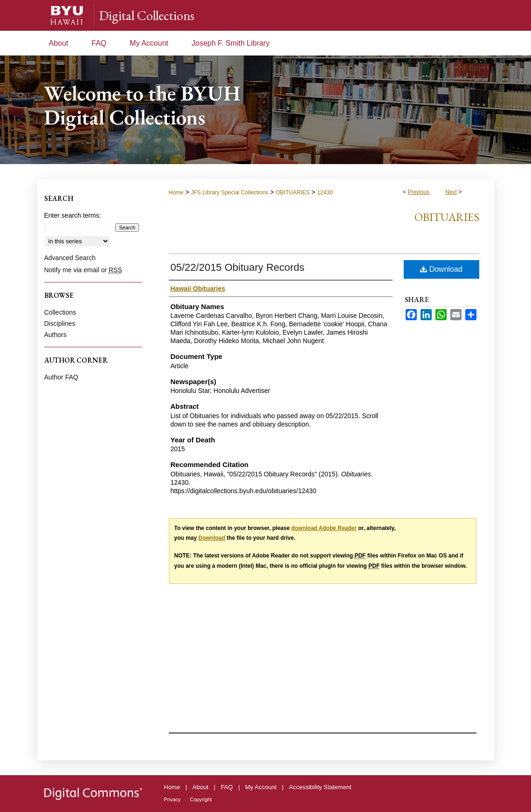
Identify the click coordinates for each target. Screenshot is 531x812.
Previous (418, 192)
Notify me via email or (83, 270)
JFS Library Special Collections (229, 193)
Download (441, 269)
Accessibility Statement (320, 787)
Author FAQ (61, 377)
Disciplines (60, 323)
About (200, 787)
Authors (55, 335)
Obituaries (447, 217)
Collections (60, 312)
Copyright (201, 799)
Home (176, 193)
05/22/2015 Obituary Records (238, 267)
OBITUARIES (293, 193)
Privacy (172, 799)
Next (451, 192)
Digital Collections (147, 15)
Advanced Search (70, 258)
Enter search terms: (73, 215)
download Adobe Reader (324, 528)
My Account (261, 787)
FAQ (227, 787)
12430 (325, 193)
